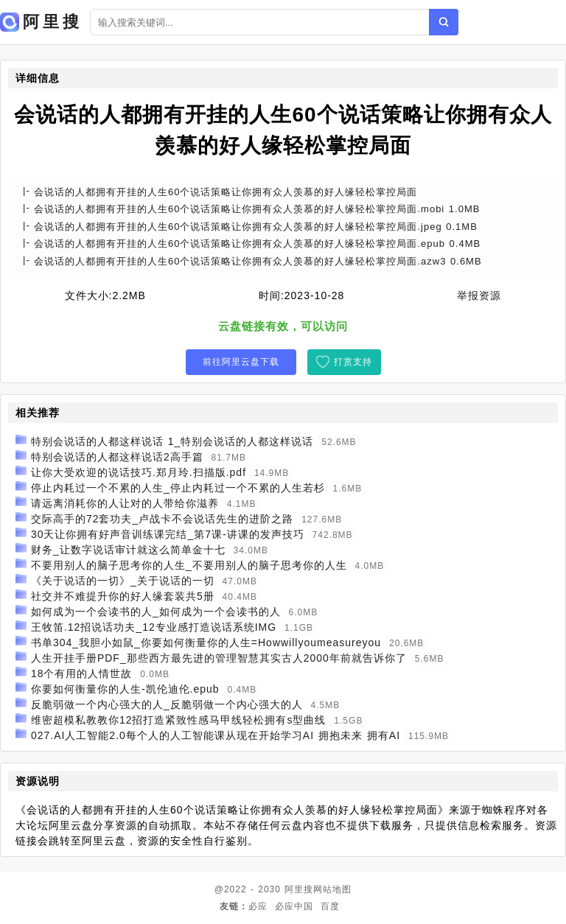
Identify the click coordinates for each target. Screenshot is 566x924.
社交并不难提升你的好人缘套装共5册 (123, 596)
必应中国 (294, 906)
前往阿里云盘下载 (241, 362)
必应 (258, 906)
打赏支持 (353, 362)
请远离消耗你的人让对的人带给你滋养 (125, 503)
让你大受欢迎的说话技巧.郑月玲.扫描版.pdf (139, 472)
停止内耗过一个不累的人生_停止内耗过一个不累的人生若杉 (178, 488)
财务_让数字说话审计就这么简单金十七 (128, 550)
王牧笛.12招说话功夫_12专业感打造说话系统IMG (154, 627)
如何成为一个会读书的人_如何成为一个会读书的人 (156, 612)
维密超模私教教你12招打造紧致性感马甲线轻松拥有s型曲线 (179, 720)
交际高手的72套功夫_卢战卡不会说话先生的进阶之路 (162, 519)
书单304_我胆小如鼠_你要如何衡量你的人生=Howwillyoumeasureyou (206, 643)
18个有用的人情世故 (82, 673)
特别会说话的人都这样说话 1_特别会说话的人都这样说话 (172, 441)
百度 (330, 906)
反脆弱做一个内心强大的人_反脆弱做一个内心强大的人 (167, 704)
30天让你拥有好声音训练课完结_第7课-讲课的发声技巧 (168, 534)
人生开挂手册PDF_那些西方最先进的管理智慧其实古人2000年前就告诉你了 (219, 658)
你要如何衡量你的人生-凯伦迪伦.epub (125, 689)
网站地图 (332, 889)
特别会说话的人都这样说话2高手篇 (117, 457)
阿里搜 (299, 889)
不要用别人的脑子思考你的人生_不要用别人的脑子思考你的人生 (189, 565)
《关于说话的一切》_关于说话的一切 (123, 581)
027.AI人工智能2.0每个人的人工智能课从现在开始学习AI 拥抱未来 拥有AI (216, 735)
